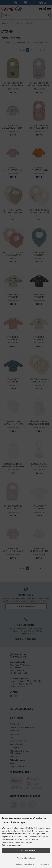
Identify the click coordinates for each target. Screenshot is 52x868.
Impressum (44, 864)
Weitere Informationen (26, 858)
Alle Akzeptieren (26, 851)
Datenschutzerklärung (25, 864)
